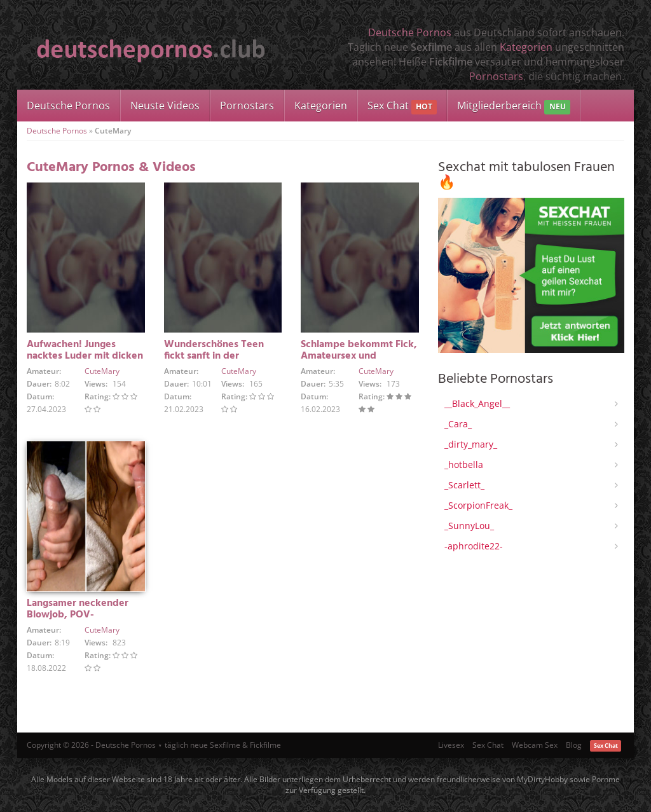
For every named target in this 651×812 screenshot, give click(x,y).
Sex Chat (402, 107)
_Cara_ (458, 424)
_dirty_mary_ (471, 444)
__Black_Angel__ (477, 403)
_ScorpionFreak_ (478, 505)
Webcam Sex (535, 745)
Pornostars (496, 76)
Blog (574, 745)
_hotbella (464, 464)
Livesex (451, 745)
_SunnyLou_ (469, 526)
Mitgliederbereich (513, 107)
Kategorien (526, 47)
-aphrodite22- (474, 546)
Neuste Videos (165, 106)
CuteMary (102, 371)
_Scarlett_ (464, 485)
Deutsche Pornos (410, 32)
